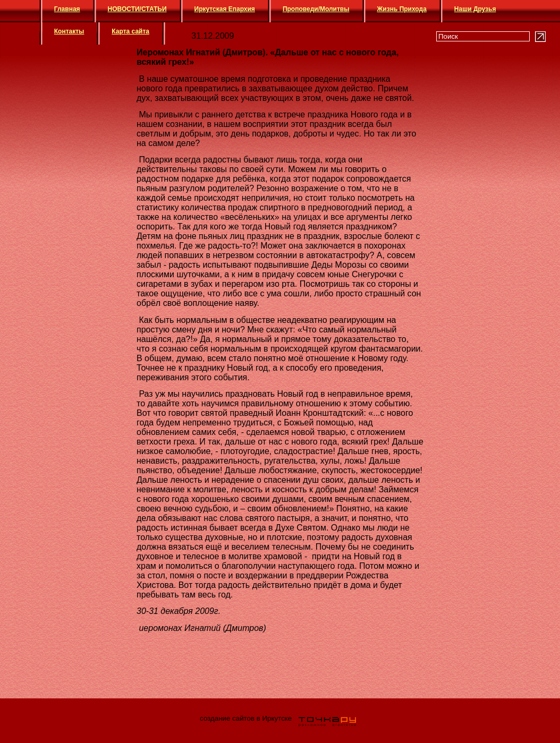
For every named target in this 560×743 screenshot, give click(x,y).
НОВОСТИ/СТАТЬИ (137, 9)
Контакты (69, 31)
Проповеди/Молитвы (316, 9)
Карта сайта (130, 31)
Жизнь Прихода (402, 9)
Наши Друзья (475, 9)
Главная (67, 9)
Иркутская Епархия (225, 9)
